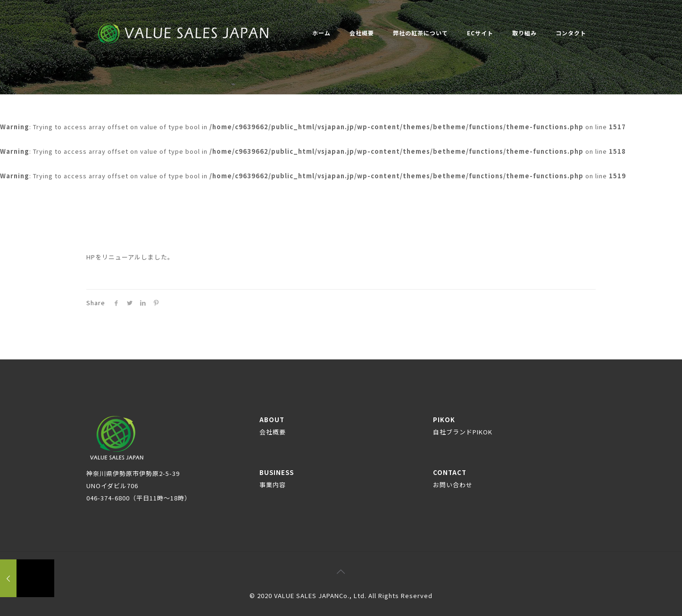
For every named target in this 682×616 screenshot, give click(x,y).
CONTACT (453, 479)
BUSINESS (277, 479)
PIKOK (463, 426)
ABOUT (273, 426)
